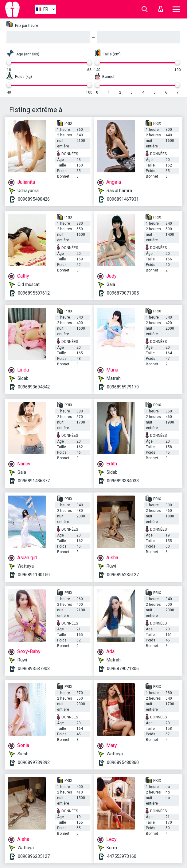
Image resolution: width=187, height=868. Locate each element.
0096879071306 (123, 669)
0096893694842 (34, 387)
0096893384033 (123, 481)
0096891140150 (34, 575)
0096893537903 (34, 669)
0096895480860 (123, 762)
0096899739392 (34, 762)
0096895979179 (123, 387)
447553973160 (122, 856)
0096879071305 (123, 293)
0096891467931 (123, 199)
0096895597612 (34, 293)
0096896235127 (123, 575)
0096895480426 (34, 199)
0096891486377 (34, 481)
